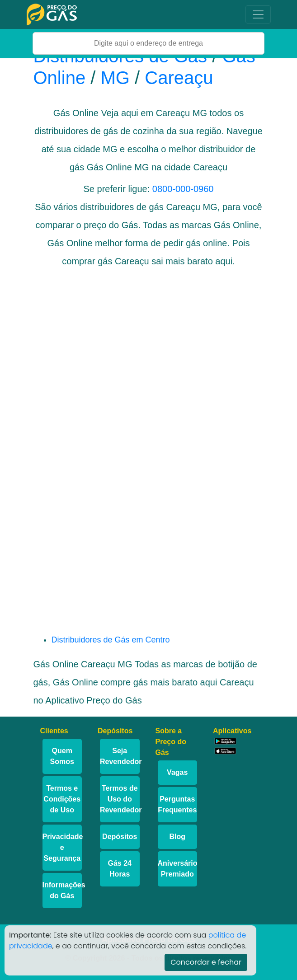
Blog (177, 837)
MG (115, 78)
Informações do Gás (62, 890)
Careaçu (179, 78)
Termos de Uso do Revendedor (120, 799)
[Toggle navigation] (258, 14)
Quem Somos (62, 756)
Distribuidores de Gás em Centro (111, 640)
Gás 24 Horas (120, 869)
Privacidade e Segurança (62, 847)
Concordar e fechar (206, 962)
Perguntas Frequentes (177, 804)
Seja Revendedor (120, 756)
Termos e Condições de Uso (62, 799)
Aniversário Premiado (178, 869)
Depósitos (120, 837)
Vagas (177, 772)
